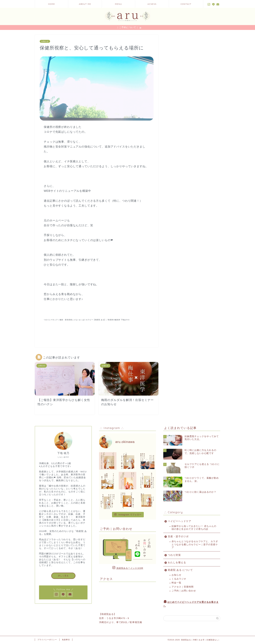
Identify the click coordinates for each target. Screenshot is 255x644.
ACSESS (152, 4)
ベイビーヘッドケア (180, 522)
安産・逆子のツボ (178, 537)
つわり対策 (174, 555)
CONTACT (186, 4)
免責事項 (66, 640)
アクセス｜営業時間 (183, 587)
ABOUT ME (85, 4)
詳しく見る (63, 576)
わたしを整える (177, 563)
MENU (118, 4)
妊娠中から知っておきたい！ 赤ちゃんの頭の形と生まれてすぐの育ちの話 (194, 528)
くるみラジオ (179, 579)
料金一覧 (176, 583)
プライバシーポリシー (47, 640)
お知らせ (45, 42)
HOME (52, 4)
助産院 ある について (180, 570)
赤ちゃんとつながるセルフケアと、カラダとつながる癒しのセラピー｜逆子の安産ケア (195, 545)
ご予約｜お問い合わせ (184, 591)
